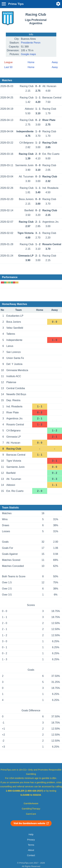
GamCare (31, 814)
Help (31, 834)
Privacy (31, 840)
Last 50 (8, 67)
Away (55, 62)
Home (31, 62)
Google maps (28, 54)
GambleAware (31, 803)
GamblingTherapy (31, 809)
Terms (31, 845)
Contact (31, 855)
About (31, 850)
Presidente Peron (31, 43)
